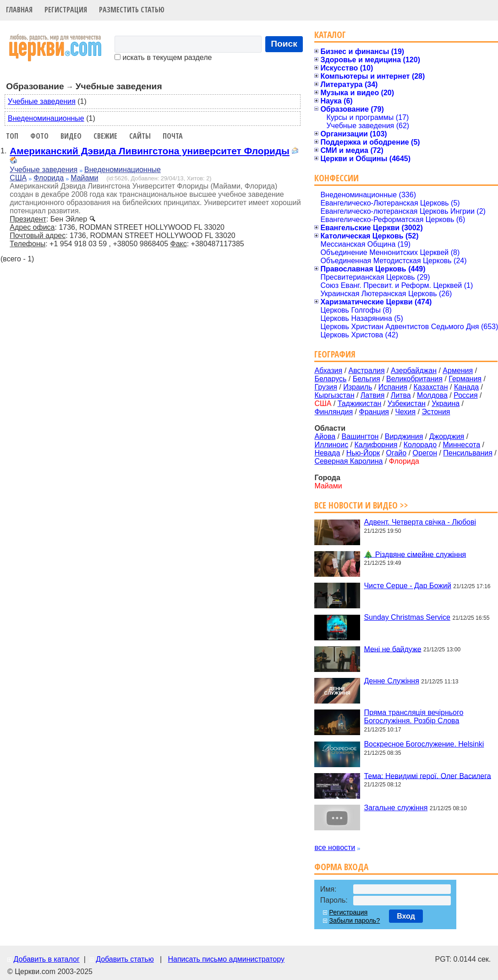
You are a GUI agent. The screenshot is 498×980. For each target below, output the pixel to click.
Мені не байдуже (392, 649)
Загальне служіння (396, 808)
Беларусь (330, 379)
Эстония (436, 412)
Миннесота (461, 445)
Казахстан (431, 387)
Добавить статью (125, 959)
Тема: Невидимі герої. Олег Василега (427, 776)
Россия (465, 395)
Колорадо (420, 445)
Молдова (432, 395)
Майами (84, 178)
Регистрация (66, 10)
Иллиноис (331, 445)
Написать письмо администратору (226, 959)
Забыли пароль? (354, 920)
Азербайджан (414, 371)
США (18, 178)
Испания (393, 387)
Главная (19, 10)
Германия (465, 379)
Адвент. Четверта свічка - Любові (420, 522)
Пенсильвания (468, 453)
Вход (406, 916)
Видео (71, 136)
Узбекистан (407, 403)
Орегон (425, 453)
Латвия (372, 395)
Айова (325, 436)
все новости (335, 847)
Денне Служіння (391, 681)
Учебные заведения (42, 101)
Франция (374, 412)
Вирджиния (404, 436)
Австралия (367, 371)
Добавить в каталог (46, 959)
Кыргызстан (334, 395)
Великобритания (414, 379)
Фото (39, 136)
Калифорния (376, 445)
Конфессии (337, 178)
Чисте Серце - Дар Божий (407, 586)
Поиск (284, 44)
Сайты (140, 136)
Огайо (397, 453)
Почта (173, 136)
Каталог (330, 35)
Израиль (358, 387)
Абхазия (328, 371)
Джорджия (447, 436)
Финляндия (334, 412)
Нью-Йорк (363, 453)
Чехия (405, 412)
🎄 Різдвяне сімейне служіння (415, 554)
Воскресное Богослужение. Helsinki (424, 744)
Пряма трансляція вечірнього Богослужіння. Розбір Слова (413, 717)
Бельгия (367, 379)
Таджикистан (360, 403)
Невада (327, 453)
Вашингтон (360, 436)
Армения (458, 371)
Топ (12, 136)
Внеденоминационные (46, 118)
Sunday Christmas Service (407, 617)
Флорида (49, 178)
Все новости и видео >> (361, 505)
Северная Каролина (348, 461)
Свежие (105, 136)
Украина (446, 403)
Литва (401, 395)
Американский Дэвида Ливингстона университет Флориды (150, 151)
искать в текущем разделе (163, 57)
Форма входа (341, 867)
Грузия (326, 387)
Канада (466, 387)
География (335, 354)
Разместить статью (132, 10)
